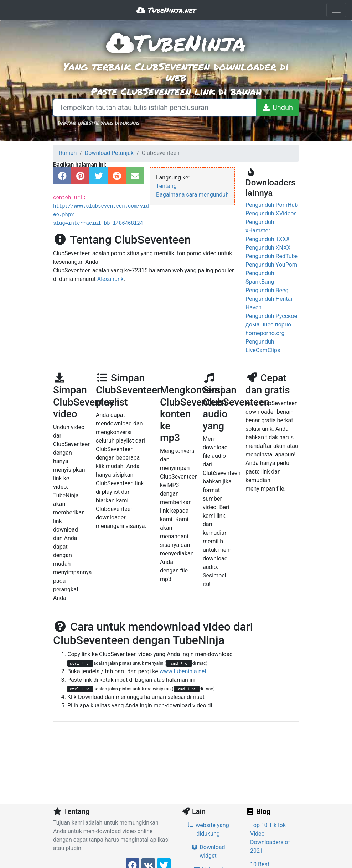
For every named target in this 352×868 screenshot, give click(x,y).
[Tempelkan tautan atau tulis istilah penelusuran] (155, 108)
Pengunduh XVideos (271, 213)
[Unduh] (277, 108)
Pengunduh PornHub (272, 205)
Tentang (166, 186)
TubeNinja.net (166, 10)
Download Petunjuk (109, 153)
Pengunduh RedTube (272, 256)
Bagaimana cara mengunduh (192, 195)
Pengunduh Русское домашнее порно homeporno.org (271, 325)
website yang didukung (208, 829)
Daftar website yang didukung (99, 123)
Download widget (208, 851)
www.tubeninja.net (183, 671)
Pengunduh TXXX (268, 239)
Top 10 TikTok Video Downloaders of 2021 (270, 838)
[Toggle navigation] (336, 10)
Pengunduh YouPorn (271, 265)
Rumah (68, 153)
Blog (258, 811)
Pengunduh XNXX (268, 248)
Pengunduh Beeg (267, 290)
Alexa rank (110, 279)
